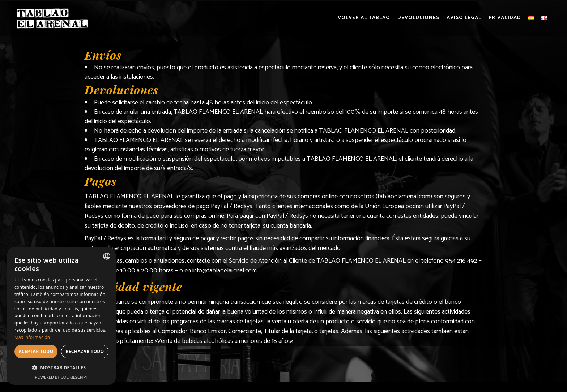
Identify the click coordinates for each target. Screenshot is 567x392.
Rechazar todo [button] (85, 351)
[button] (61, 368)
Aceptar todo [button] (36, 351)
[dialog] (61, 316)
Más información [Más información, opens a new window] (32, 337)
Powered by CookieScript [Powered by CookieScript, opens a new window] (62, 377)
